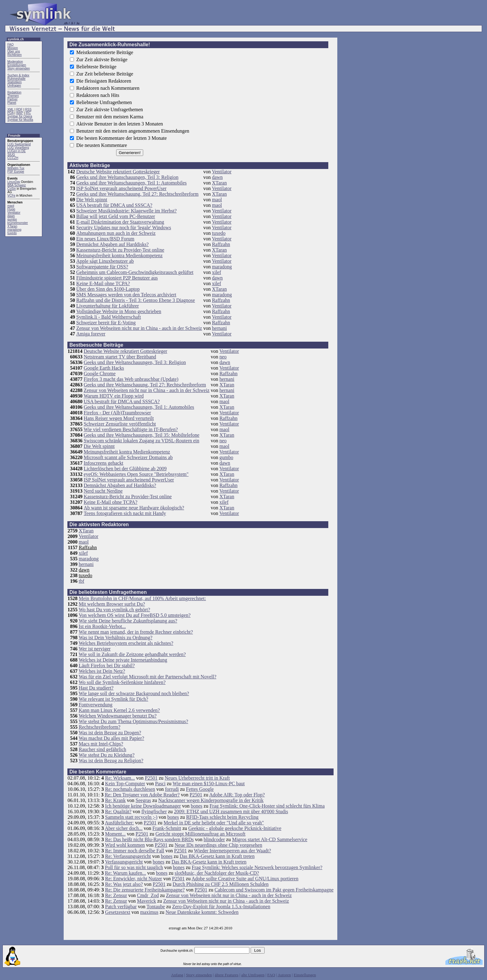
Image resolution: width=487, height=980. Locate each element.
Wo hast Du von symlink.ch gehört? (114, 610)
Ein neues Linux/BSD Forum (105, 239)
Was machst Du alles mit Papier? (111, 738)
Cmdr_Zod (148, 895)
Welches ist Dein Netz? (102, 671)
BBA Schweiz (17, 185)
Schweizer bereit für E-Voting (106, 323)
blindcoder (214, 839)
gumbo (12, 219)
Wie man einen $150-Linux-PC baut (209, 784)
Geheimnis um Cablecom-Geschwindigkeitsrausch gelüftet (135, 272)
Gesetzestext (118, 912)
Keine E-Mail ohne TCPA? (103, 283)
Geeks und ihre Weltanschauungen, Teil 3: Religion (127, 177)
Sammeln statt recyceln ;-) (131, 817)
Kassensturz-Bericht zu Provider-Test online (120, 250)
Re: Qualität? (118, 811)
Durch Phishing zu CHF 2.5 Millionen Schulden (221, 884)
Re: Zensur (116, 895)
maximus (149, 912)
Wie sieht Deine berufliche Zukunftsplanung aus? (128, 621)
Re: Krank (115, 800)
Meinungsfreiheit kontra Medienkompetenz (119, 255)
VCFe (11, 196)
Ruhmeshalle (16, 79)
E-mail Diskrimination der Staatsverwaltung (120, 222)
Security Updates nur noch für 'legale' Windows (123, 228)
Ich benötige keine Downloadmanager (143, 806)
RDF (19, 109)
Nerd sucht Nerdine (103, 491)
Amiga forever (91, 334)
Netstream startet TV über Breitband (120, 357)
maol (11, 206)
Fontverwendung (95, 705)
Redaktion (14, 92)
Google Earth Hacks (104, 368)
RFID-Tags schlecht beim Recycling (222, 817)
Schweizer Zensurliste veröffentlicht (120, 424)
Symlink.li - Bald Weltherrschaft (108, 317)
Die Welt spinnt (92, 200)
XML (11, 109)
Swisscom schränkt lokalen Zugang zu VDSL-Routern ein (141, 441)
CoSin (12, 189)
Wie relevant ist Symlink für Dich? (113, 699)
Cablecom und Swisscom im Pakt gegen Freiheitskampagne (274, 890)
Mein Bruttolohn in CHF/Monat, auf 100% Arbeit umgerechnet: (142, 598)
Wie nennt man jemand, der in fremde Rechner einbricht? (136, 632)
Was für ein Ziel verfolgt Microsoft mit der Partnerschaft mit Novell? (147, 677)
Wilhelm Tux (16, 168)
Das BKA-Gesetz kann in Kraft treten (217, 856)
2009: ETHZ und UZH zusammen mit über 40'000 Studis (231, 811)
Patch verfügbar (121, 907)
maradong (14, 230)
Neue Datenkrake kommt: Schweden (202, 912)
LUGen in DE (17, 151)
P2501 (151, 778)
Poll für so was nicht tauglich (134, 867)
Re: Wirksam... (120, 778)
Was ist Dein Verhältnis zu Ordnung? (115, 638)
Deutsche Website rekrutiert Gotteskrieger (118, 172)
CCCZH (13, 158)
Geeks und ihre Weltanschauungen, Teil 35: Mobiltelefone (141, 435)
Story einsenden (19, 68)
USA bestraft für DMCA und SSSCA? (114, 205)
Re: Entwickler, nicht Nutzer (133, 879)
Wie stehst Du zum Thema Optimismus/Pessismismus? (133, 721)
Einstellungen (17, 65)
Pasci (160, 784)
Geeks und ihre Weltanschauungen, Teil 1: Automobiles (131, 183)
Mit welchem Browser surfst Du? (112, 604)
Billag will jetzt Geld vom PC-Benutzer (116, 216)
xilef (216, 272)
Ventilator (14, 213)
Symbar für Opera (20, 116)
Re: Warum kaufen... (125, 873)
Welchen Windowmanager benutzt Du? (118, 716)
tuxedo (12, 233)
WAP (20, 113)
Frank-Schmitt (167, 828)
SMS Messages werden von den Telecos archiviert (126, 295)
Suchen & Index (18, 75)
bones (196, 806)
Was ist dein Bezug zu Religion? (111, 761)
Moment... (115, 834)
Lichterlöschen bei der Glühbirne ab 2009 (125, 469)
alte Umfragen (253, 975)
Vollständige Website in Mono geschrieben (119, 311)
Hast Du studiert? (96, 688)
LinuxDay (14, 182)
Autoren (284, 975)
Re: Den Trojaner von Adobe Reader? (142, 795)
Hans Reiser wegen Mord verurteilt (119, 418)
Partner (13, 99)
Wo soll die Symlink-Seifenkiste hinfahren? (122, 682)
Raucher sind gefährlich (102, 749)
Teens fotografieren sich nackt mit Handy (125, 513)
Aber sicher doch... (123, 828)
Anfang (177, 975)
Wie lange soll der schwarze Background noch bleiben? (134, 693)
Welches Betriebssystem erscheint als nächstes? (126, 643)
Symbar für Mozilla (20, 120)
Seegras (143, 800)
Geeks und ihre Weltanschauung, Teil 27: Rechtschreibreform (137, 194)
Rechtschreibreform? (99, 727)
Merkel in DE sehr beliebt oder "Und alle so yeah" (214, 823)
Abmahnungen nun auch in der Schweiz (116, 233)
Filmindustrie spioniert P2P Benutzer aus (117, 278)
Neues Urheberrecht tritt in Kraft (197, 778)
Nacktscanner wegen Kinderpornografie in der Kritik (211, 800)
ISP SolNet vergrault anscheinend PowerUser (121, 188)
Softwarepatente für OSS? (102, 267)
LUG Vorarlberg (18, 148)
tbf (81, 581)
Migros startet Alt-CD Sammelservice (270, 839)
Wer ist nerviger (95, 649)
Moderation (15, 62)
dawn (11, 216)
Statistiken (15, 82)
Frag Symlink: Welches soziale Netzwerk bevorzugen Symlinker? (257, 867)
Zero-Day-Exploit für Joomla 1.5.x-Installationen (221, 907)
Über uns (14, 51)
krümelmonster (18, 223)
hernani (219, 328)
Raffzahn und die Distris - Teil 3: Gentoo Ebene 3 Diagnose (135, 300)
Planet (12, 103)
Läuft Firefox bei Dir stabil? (107, 665)
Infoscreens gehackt (103, 463)
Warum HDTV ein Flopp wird (114, 396)
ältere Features (226, 975)
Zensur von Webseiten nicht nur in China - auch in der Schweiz (139, 328)
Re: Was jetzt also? (124, 884)
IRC (28, 113)
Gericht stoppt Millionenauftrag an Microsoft (201, 834)
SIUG (11, 155)
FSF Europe (16, 172)
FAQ (11, 45)
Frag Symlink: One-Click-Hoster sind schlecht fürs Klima (267, 806)
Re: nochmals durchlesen (130, 789)
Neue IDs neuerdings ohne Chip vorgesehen (218, 845)
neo (223, 357)
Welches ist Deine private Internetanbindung (123, 660)
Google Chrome (100, 374)
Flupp (11, 209)
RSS (28, 109)
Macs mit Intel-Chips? (101, 744)
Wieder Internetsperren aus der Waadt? (232, 851)
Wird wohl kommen (125, 845)
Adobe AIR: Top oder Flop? (237, 795)
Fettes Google (200, 789)
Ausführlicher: (119, 823)
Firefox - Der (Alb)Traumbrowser (117, 413)
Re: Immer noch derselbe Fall (134, 851)
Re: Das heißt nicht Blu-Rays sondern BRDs (149, 839)
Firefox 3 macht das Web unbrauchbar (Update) (131, 379)
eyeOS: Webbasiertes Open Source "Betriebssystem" (136, 474)
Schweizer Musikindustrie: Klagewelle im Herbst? (126, 211)
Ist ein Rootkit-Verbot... (102, 626)
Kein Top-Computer (125, 784)
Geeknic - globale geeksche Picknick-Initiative (235, 828)
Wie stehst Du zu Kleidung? (107, 755)
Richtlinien (15, 55)
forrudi (172, 789)
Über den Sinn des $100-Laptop (108, 289)
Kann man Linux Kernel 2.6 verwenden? (119, 710)
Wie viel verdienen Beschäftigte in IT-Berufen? (131, 429)
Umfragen (14, 86)
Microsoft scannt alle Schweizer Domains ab (128, 457)
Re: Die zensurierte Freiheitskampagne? (145, 890)
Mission (13, 48)
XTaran (12, 226)
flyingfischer (154, 811)
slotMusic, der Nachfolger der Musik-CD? (217, 873)
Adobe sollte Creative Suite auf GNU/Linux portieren (245, 879)
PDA (11, 113)
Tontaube (156, 907)
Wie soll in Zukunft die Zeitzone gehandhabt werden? (132, 654)
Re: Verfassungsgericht (128, 856)
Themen (13, 96)
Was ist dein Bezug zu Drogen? (110, 733)
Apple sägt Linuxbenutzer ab (105, 261)
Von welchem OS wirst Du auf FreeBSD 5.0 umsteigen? (134, 615)
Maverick (146, 901)
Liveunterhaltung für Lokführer (107, 306)
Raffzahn (221, 244)
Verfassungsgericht (124, 862)
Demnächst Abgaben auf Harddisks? (112, 244)
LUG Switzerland (19, 144)
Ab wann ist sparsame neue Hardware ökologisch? (134, 508)
